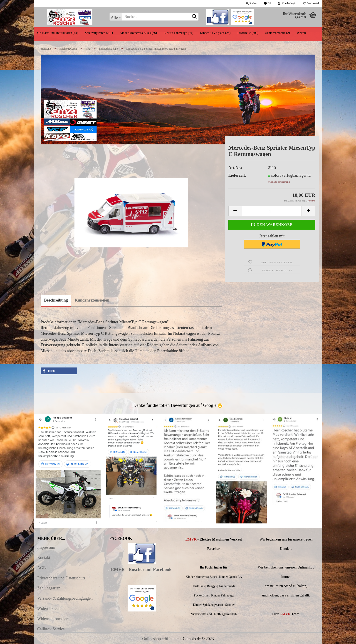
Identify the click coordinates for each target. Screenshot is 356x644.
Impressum (46, 547)
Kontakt (44, 558)
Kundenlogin (287, 3)
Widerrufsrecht (49, 609)
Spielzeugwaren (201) (99, 33)
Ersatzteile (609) (248, 33)
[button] (59, 371)
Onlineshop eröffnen (159, 639)
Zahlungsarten (49, 588)
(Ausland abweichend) (279, 182)
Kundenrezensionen (92, 300)
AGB (42, 568)
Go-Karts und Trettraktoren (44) (58, 33)
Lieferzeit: (237, 175)
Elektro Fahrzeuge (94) (178, 33)
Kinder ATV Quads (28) (215, 33)
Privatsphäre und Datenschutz (61, 578)
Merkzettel (311, 3)
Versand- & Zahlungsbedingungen (65, 598)
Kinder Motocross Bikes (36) (138, 33)
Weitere (302, 33)
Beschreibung (56, 300)
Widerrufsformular (52, 619)
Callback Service (51, 629)
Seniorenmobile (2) (277, 33)
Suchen (252, 3)
